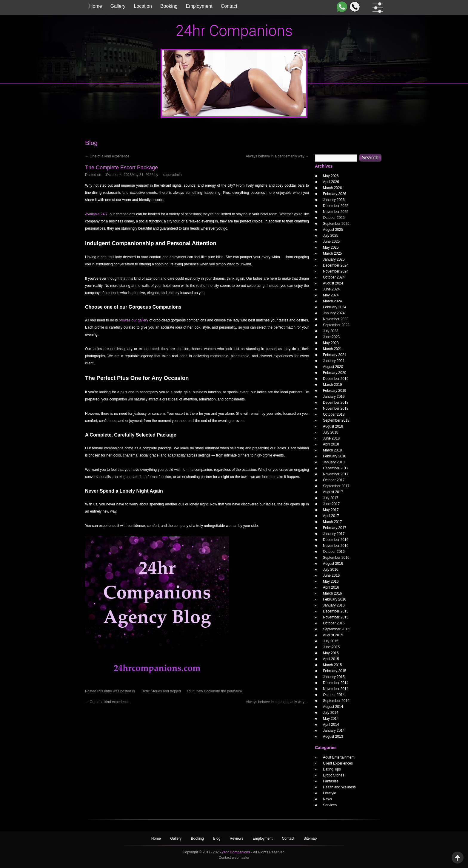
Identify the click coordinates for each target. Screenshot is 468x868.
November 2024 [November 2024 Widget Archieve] (336, 271)
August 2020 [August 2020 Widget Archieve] (333, 367)
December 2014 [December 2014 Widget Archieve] (336, 683)
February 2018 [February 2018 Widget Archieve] (335, 456)
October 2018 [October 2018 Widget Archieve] (334, 414)
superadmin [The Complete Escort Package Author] (172, 175)
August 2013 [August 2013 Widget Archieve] (333, 737)
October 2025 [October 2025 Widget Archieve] (334, 218)
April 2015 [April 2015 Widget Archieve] (331, 659)
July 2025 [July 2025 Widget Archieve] (331, 236)
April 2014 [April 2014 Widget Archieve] (331, 725)
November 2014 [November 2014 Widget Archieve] (336, 689)
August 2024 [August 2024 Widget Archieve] (333, 283)
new (200, 691)
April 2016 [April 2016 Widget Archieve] (331, 587)
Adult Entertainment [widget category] (339, 757)
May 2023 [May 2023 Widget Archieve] (331, 343)
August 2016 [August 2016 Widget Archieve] (333, 564)
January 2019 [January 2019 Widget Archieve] (334, 397)
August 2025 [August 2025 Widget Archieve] (333, 230)
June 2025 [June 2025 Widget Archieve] (331, 242)
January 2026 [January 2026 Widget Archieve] (334, 200)
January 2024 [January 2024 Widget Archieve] (334, 313)
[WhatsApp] (341, 7)
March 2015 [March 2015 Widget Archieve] (332, 665)
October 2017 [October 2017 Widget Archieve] (334, 480)
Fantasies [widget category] (331, 781)
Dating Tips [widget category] (332, 769)
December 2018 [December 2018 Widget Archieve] (336, 403)
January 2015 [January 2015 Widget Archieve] (334, 677)
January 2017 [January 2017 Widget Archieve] (334, 534)
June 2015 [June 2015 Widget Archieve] (331, 647)
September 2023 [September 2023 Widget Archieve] (336, 325)
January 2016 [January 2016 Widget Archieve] (334, 605)
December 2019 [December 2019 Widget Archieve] (336, 379)
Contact (229, 6)
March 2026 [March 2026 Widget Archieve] (332, 188)
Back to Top (458, 858)
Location (143, 6)
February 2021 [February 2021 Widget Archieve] (335, 355)
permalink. (235, 691)
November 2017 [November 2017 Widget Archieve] (336, 474)
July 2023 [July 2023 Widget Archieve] (331, 331)
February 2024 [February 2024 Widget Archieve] (335, 307)
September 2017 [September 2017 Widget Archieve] (336, 486)
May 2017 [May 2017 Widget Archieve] (331, 510)
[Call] (354, 7)
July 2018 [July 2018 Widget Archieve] (331, 432)
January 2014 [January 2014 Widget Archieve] (334, 731)
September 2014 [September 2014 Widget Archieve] (336, 701)
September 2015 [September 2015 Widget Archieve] (336, 629)
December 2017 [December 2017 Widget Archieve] (336, 468)
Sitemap (310, 838)
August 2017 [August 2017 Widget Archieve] (333, 492)
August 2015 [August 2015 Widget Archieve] (333, 635)
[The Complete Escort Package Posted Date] (130, 175)
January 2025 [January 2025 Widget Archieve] (334, 259)
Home (96, 6)
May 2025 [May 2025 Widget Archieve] (331, 247)
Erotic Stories (151, 691)
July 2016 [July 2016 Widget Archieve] (331, 570)
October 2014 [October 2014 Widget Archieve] (334, 695)
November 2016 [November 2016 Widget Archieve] (336, 546)
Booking (169, 6)
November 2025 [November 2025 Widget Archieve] (336, 212)
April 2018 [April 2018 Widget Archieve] (331, 444)
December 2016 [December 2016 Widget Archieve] (336, 540)
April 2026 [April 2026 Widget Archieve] (331, 182)
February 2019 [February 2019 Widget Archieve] (335, 391)
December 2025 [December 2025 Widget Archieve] (336, 206)
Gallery (118, 6)
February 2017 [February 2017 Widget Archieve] (335, 528)
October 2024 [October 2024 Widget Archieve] (334, 277)
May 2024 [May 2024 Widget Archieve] (331, 295)
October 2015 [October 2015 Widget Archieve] (334, 623)
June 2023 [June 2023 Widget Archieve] (331, 337)
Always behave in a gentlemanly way (277, 156)
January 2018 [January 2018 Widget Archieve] (334, 462)
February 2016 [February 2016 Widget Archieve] (335, 599)
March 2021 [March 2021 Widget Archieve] (332, 349)
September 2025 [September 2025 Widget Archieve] (336, 224)
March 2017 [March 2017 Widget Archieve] (332, 522)
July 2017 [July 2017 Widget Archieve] (331, 498)
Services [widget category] (330, 805)
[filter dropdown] (377, 8)
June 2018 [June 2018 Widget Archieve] (331, 438)
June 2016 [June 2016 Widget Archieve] (331, 575)
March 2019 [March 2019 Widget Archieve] (332, 385)
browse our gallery (134, 320)
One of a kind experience (107, 156)
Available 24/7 (96, 214)
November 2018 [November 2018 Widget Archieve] (336, 409)
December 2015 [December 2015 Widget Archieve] (336, 611)
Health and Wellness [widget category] (339, 787)
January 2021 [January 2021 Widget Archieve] (334, 361)
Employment (199, 6)
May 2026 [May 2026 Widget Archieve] (331, 176)
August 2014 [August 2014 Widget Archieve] (333, 707)
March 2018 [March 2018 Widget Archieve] (332, 450)
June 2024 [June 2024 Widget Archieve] (331, 289)
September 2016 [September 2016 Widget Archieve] (336, 558)
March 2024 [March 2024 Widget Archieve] (332, 301)
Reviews (237, 838)
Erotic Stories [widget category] (334, 775)
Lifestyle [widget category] (330, 793)
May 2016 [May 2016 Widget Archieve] (331, 581)
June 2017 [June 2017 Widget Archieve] (331, 504)
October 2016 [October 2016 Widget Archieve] (334, 552)
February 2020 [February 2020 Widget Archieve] (335, 373)
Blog (217, 838)
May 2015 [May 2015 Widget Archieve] (331, 653)
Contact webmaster (234, 858)
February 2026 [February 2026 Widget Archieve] (335, 194)
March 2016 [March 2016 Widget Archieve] (332, 593)
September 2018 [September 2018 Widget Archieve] (336, 420)
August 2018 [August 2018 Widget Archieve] (333, 426)
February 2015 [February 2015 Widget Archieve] (335, 671)
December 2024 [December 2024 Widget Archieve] (336, 265)
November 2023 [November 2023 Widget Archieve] (336, 319)
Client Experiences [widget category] (338, 763)
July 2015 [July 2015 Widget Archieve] (331, 641)
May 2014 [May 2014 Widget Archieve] (331, 719)
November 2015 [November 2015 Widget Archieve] (336, 617)
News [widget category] (327, 799)
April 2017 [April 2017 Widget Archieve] (331, 516)
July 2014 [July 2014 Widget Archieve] (331, 713)
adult (190, 691)
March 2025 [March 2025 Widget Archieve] (332, 253)
